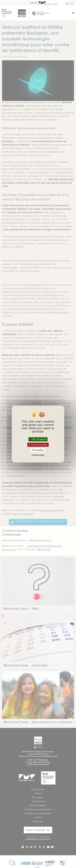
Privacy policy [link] (38, 455)
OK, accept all (38, 439)
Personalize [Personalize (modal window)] (38, 450)
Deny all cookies (38, 445)
